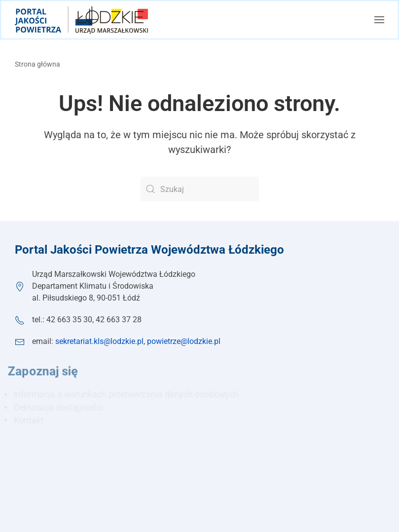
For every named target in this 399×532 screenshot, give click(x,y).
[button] (379, 20)
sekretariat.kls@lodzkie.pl (99, 341)
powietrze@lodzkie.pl (184, 341)
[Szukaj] (200, 189)
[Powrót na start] (81, 20)
